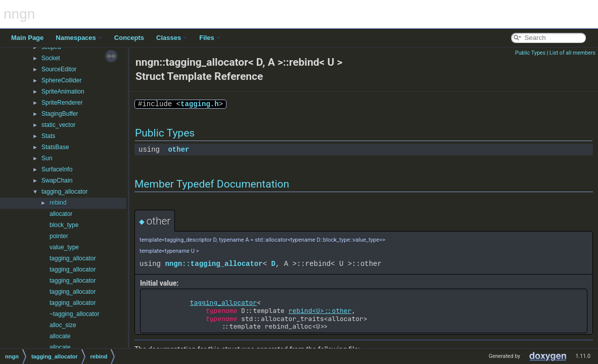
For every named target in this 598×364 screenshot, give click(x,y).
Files (210, 38)
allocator (61, 214)
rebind (58, 203)
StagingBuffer (60, 114)
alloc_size (63, 325)
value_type (64, 247)
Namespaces (79, 38)
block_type (64, 225)
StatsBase (55, 147)
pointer (59, 236)
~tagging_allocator (74, 314)
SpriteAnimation (63, 92)
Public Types (530, 53)
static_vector (58, 125)
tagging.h (200, 104)
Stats (48, 136)
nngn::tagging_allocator (214, 264)
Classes (172, 38)
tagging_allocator (64, 192)
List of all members (572, 53)
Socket (51, 58)
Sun (47, 158)
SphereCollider (61, 80)
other (178, 149)
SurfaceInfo (57, 169)
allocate (60, 336)
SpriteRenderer (62, 103)
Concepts (129, 38)
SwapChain (57, 180)
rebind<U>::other (320, 311)
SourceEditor (59, 69)
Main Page (27, 38)
